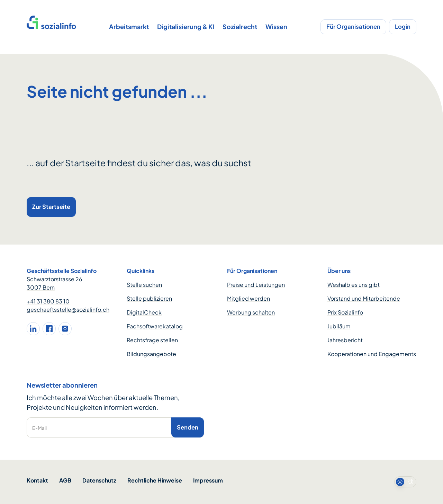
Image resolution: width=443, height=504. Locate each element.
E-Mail (39, 428)
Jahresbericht (345, 340)
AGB (65, 480)
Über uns (339, 271)
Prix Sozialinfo (345, 312)
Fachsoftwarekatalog (155, 326)
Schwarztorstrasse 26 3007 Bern (55, 283)
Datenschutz (99, 480)
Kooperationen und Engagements (372, 354)
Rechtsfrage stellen (152, 340)
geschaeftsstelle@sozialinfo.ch (68, 310)
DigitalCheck (144, 312)
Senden (188, 427)
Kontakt (37, 480)
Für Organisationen (353, 26)
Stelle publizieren (149, 298)
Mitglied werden (248, 298)
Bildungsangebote (151, 354)
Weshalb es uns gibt (354, 285)
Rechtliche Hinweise (155, 480)
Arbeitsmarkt (129, 26)
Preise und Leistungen (256, 285)
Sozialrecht (240, 26)
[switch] (405, 482)
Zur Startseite (51, 207)
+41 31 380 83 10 (48, 301)
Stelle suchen (144, 285)
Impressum (208, 480)
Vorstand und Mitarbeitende (364, 298)
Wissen (276, 26)
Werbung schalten (251, 312)
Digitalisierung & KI (186, 26)
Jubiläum (339, 326)
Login (403, 26)
